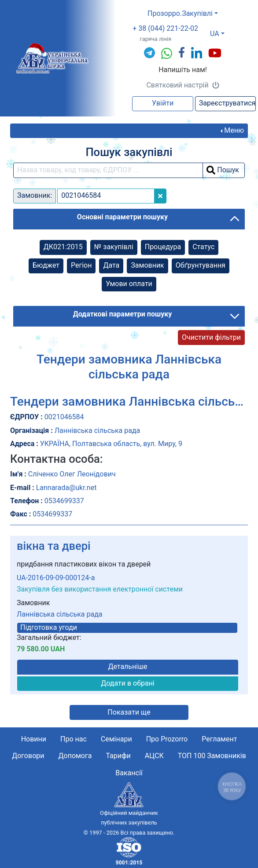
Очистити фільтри (211, 337)
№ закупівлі (114, 247)
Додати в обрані (128, 683)
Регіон (81, 265)
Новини (34, 739)
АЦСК (154, 756)
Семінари (116, 739)
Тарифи (118, 756)
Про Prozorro (167, 739)
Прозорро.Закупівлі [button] (180, 13)
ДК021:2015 (63, 247)
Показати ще (129, 712)
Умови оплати (129, 284)
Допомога (75, 756)
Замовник (147, 265)
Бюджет (46, 265)
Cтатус (203, 247)
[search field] (108, 170)
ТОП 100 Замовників (212, 756)
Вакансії (129, 773)
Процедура (163, 247)
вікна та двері (54, 546)
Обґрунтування (201, 265)
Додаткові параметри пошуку (123, 314)
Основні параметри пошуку (122, 217)
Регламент (219, 739)
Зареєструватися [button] (227, 103)
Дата (111, 265)
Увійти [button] (163, 103)
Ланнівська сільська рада (60, 614)
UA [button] (215, 34)
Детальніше (127, 666)
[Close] (160, 196)
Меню (234, 130)
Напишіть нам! (183, 70)
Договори (28, 756)
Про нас (74, 739)
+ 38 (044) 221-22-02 (165, 28)
